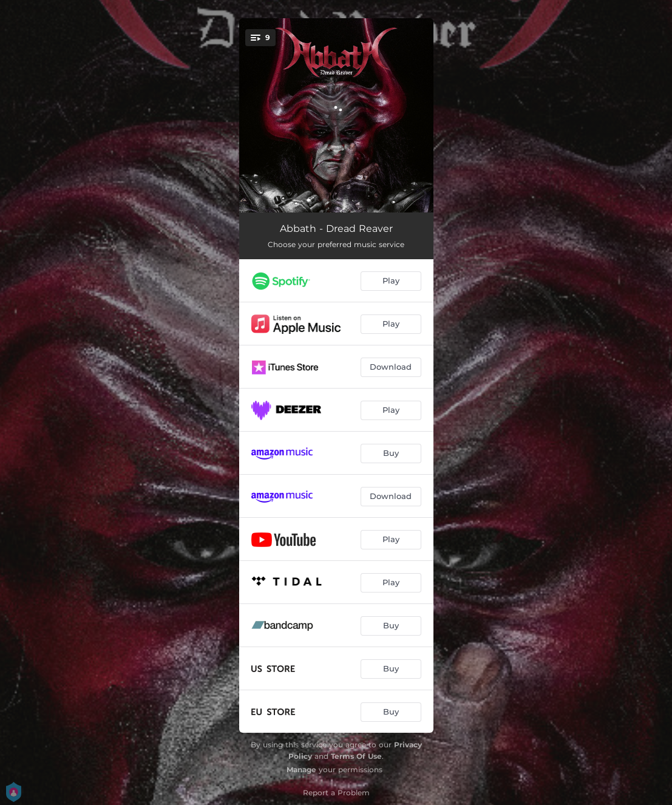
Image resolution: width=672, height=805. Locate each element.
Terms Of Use (356, 756)
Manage (301, 769)
